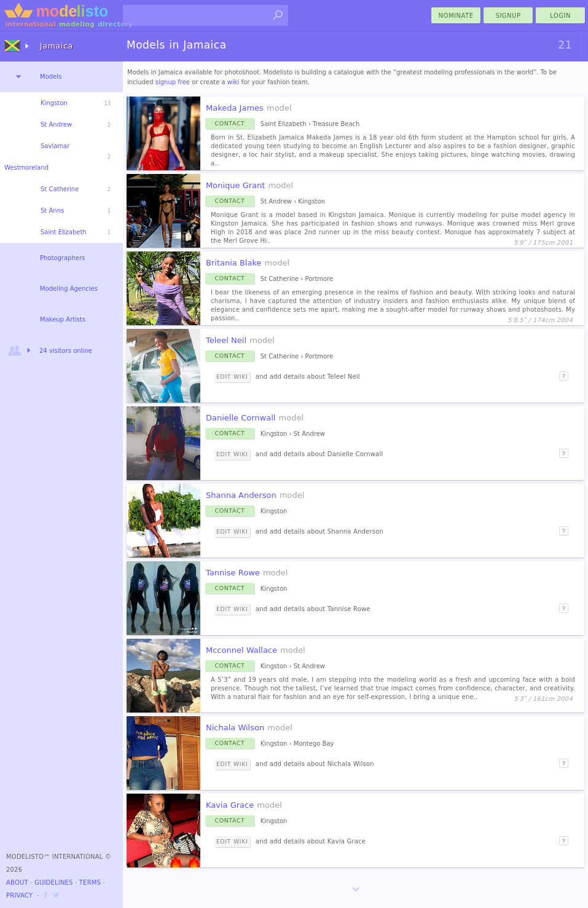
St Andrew (56, 124)
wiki (233, 82)
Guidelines (54, 882)
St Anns (52, 211)
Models (51, 77)
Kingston (54, 103)
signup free (173, 82)
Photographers (62, 258)
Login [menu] (560, 16)
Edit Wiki (232, 377)
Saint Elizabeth (64, 232)
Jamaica (57, 46)
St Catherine (60, 189)
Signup (508, 16)
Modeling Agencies (69, 289)
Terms (90, 882)
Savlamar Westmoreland (37, 157)
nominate (456, 16)
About (17, 882)
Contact (230, 123)
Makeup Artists (63, 319)
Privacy (19, 895)
